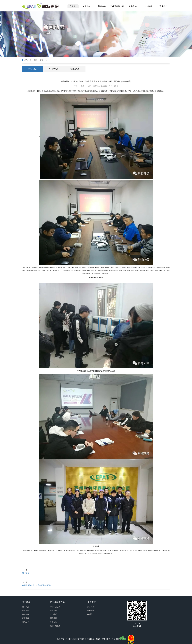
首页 (35, 60)
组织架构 (26, 614)
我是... (73, 6)
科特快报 (26, 573)
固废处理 (53, 618)
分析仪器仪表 (55, 607)
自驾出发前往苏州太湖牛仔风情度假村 (37, 585)
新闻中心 (44, 60)
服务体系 (91, 607)
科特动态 (33, 69)
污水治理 (53, 611)
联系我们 (26, 622)
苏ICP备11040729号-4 (95, 639)
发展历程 (26, 618)
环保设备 (53, 622)
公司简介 (26, 607)
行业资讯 (54, 69)
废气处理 (53, 614)
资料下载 (91, 611)
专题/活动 (75, 69)
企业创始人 (26, 611)
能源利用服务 (55, 626)
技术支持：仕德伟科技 (112, 639)
